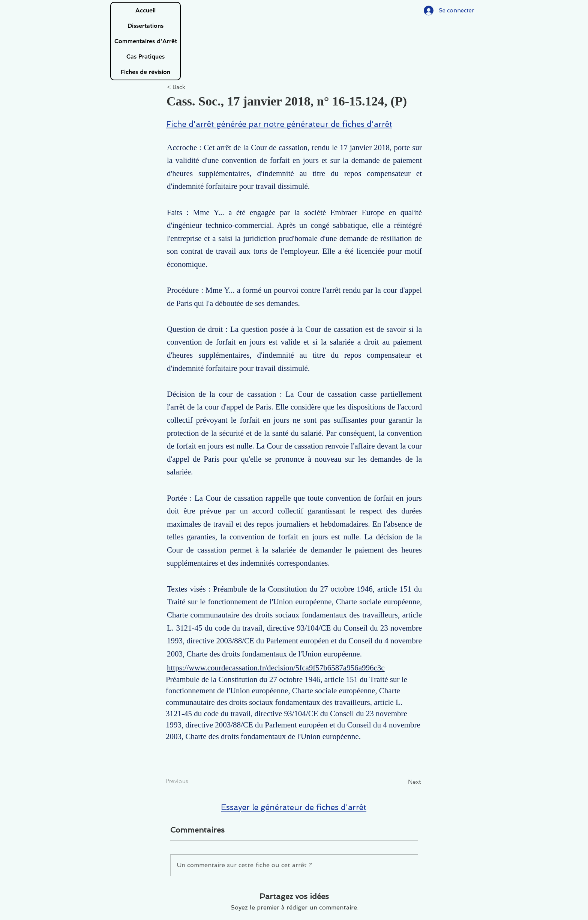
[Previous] (190, 781)
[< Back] (192, 87)
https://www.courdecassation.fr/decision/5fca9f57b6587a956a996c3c (276, 668)
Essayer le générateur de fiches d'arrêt (294, 807)
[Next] (402, 782)
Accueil (145, 10)
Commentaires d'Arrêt (146, 41)
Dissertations (145, 26)
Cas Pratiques (145, 56)
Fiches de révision (145, 72)
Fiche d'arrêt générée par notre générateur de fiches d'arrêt (279, 124)
